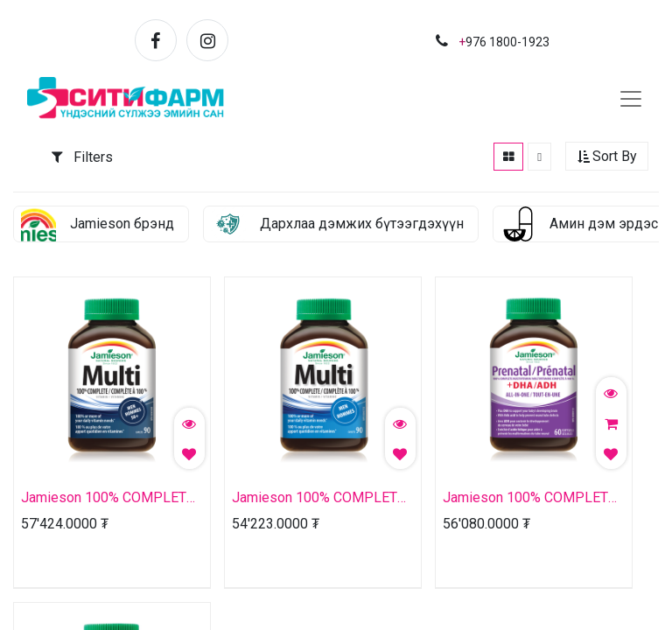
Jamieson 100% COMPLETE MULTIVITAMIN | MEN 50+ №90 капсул (108, 499)
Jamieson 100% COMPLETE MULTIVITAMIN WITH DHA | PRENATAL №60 (529, 499)
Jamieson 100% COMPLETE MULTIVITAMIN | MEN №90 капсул (318, 499)
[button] (607, 158)
